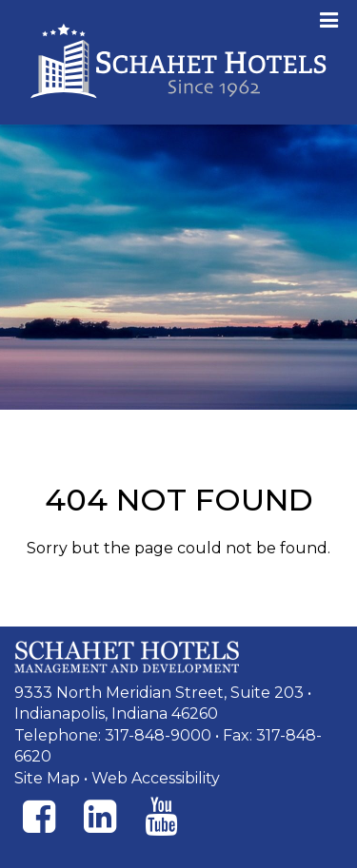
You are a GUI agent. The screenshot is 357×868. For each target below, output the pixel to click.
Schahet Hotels (178, 62)
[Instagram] (100, 817)
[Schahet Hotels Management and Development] (127, 657)
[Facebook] (39, 817)
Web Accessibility (156, 778)
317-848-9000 (158, 735)
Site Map (47, 778)
